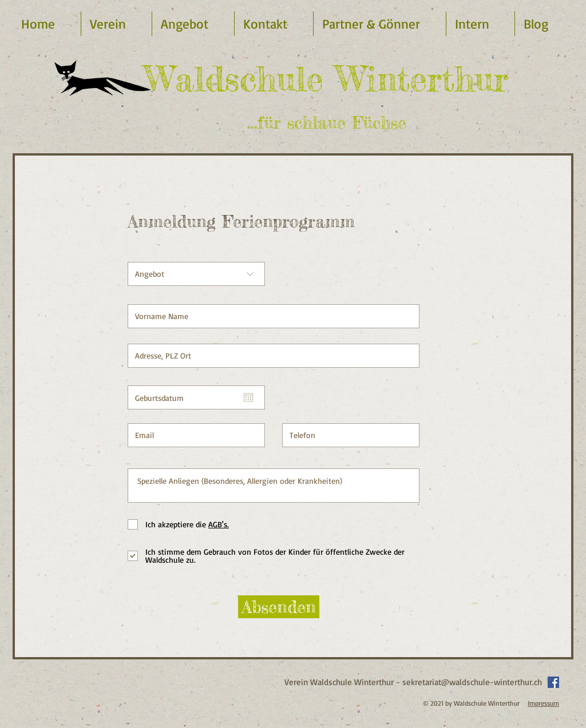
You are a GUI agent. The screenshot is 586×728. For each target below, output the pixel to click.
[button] (193, 24)
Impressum (543, 703)
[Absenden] (279, 607)
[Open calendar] (248, 397)
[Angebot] (196, 274)
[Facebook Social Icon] (553, 682)
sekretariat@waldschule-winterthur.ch (472, 682)
